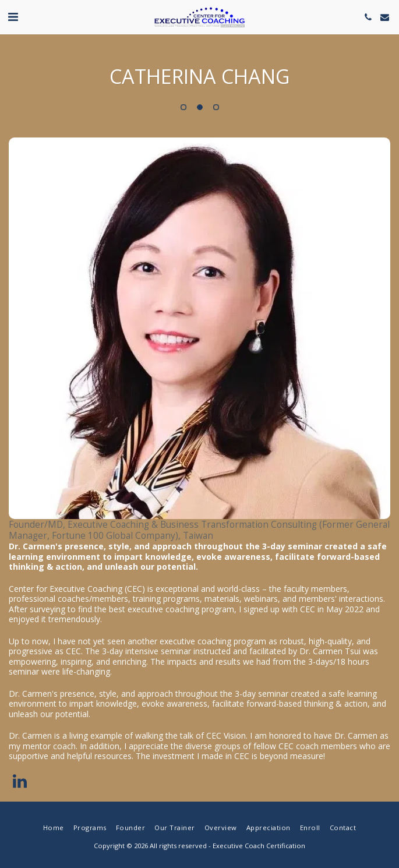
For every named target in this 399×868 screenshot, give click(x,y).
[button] (13, 17)
